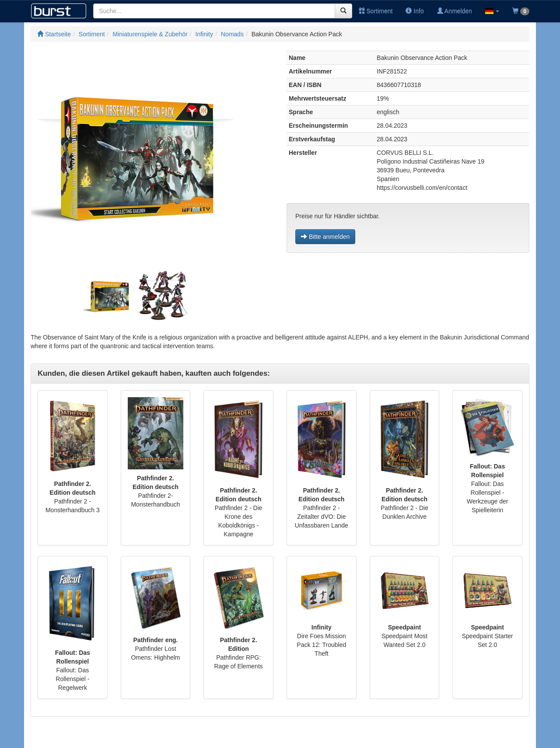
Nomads (232, 34)
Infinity (204, 34)
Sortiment (376, 11)
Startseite (54, 34)
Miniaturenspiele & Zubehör (150, 34)
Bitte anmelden (325, 237)
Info (415, 11)
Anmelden (455, 11)
